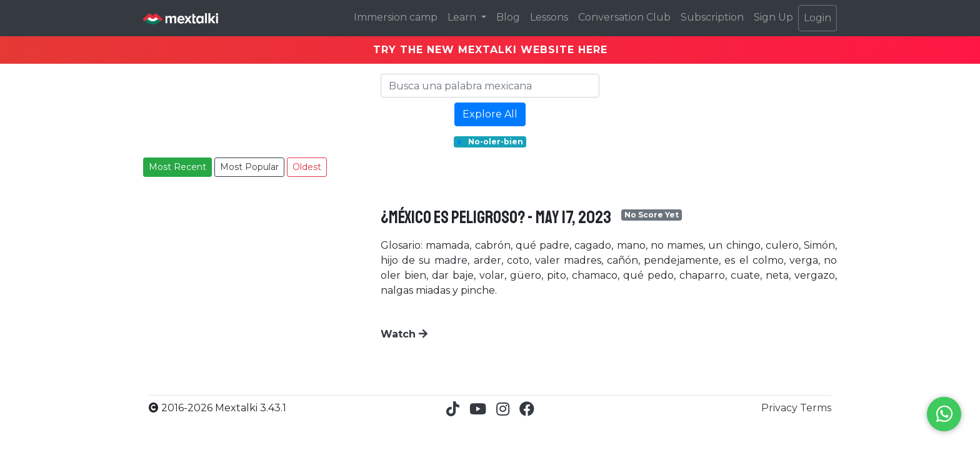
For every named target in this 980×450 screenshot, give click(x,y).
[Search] (490, 86)
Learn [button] (463, 17)
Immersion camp (396, 17)
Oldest (307, 167)
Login (817, 18)
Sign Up (773, 17)
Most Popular (249, 167)
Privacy (781, 408)
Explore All (490, 114)
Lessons (549, 17)
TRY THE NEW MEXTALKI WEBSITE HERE (490, 50)
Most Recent (177, 167)
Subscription (712, 17)
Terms (816, 408)
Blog (508, 17)
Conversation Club (624, 17)
